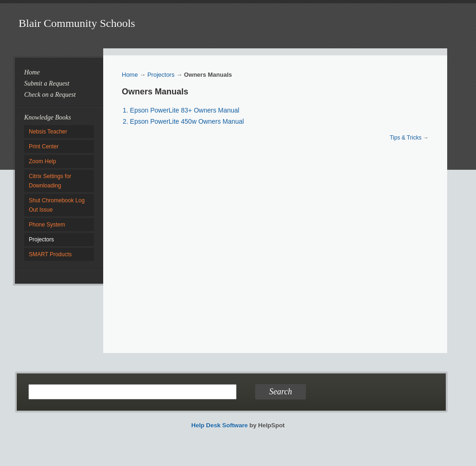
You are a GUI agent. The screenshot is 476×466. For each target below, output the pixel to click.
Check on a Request (50, 95)
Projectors (41, 240)
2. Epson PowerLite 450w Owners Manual (183, 121)
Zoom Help (43, 161)
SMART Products (50, 254)
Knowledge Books (48, 117)
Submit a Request (47, 83)
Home (32, 72)
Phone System (47, 225)
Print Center (44, 146)
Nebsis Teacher (48, 132)
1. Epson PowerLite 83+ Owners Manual (181, 110)
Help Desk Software (220, 425)
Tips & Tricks (405, 138)
